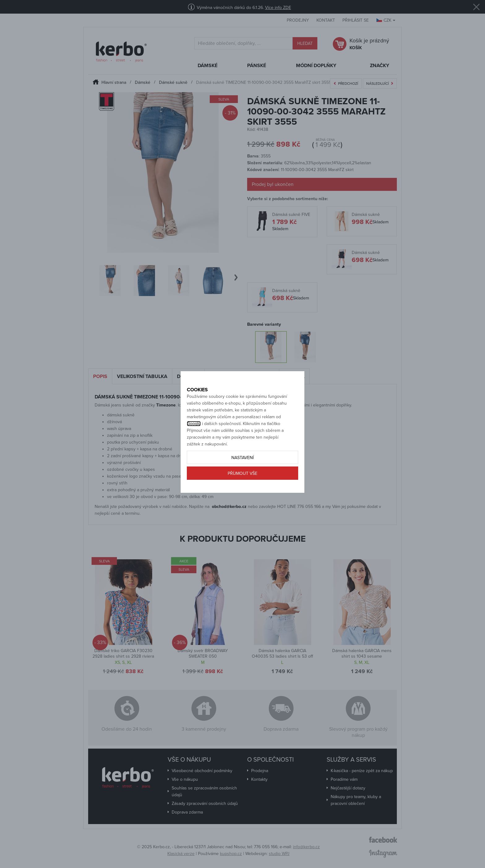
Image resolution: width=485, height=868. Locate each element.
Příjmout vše (242, 494)
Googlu (194, 444)
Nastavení (242, 478)
